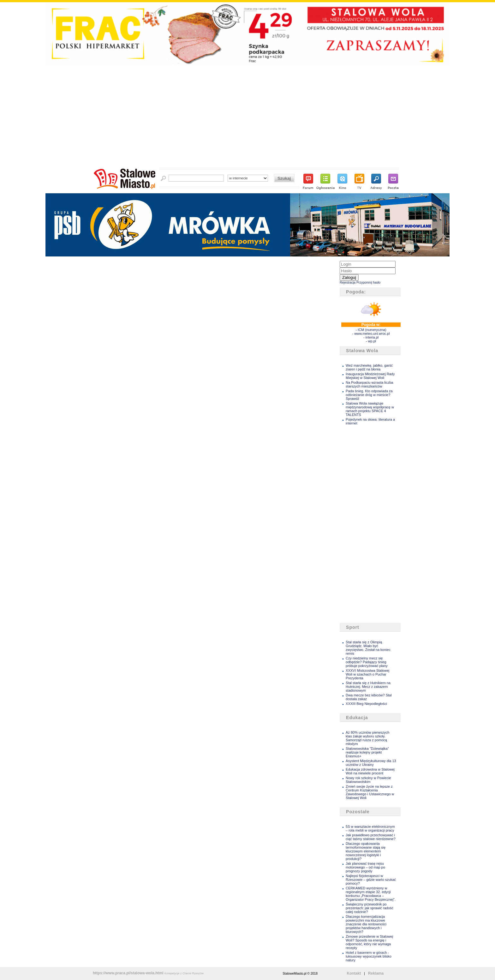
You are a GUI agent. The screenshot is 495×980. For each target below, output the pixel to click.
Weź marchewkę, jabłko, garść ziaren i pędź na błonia (369, 367)
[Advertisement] (247, 118)
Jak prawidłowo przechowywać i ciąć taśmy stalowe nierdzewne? (371, 837)
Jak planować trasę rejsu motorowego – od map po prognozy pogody (365, 867)
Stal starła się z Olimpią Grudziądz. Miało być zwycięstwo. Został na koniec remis (368, 648)
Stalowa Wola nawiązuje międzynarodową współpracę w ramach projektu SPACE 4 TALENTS (370, 409)
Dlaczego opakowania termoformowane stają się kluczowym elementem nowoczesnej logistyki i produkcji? (366, 851)
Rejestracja (348, 283)
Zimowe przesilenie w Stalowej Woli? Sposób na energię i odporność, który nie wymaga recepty (369, 942)
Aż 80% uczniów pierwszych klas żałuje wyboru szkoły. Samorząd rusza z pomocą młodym (367, 738)
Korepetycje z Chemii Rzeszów (184, 973)
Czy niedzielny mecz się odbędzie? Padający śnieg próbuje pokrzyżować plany (367, 662)
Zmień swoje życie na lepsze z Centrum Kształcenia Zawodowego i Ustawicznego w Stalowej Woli (370, 792)
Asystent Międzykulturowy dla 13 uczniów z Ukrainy (371, 763)
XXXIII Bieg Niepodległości (366, 704)
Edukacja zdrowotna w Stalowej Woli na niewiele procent (370, 771)
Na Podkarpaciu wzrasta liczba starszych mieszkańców (369, 384)
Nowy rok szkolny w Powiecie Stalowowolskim (368, 780)
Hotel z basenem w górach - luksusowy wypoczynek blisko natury (369, 956)
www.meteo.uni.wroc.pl (372, 334)
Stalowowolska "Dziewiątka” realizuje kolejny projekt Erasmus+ (367, 752)
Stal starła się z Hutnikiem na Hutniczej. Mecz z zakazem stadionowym (368, 687)
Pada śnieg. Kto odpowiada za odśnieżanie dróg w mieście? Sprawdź (369, 395)
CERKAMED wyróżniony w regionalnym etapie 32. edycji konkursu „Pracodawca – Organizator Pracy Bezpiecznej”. (371, 894)
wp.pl (372, 341)
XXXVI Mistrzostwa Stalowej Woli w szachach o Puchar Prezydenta (367, 674)
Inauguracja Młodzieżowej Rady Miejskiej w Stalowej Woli (370, 376)
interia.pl (372, 337)
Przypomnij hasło (368, 283)
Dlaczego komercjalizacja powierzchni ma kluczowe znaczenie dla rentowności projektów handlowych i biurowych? (366, 924)
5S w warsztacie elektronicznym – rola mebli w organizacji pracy (370, 828)
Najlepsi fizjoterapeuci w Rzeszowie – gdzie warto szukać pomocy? (371, 880)
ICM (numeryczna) (372, 330)
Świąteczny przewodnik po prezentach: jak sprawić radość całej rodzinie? (370, 908)
